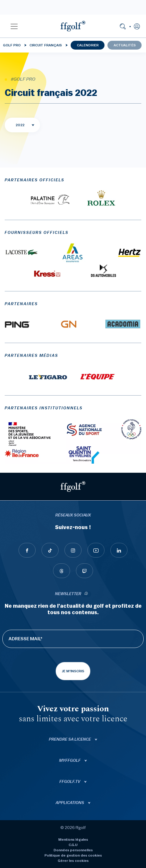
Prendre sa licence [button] (70, 739)
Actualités (125, 45)
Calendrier (88, 45)
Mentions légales (73, 840)
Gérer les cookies (73, 861)
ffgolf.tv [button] (70, 782)
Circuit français (46, 45)
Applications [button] (70, 803)
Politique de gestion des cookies (73, 855)
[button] (14, 26)
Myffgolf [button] (70, 761)
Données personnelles (73, 850)
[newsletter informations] (86, 594)
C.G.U (73, 845)
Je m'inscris (73, 671)
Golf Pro (12, 45)
